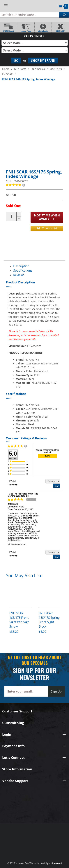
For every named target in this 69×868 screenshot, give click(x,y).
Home (6, 69)
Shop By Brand (43, 61)
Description (21, 266)
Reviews (19, 275)
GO (57, 486)
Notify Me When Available (47, 217)
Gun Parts (20, 69)
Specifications (23, 271)
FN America (38, 69)
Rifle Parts (56, 69)
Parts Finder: (35, 36)
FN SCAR (7, 74)
